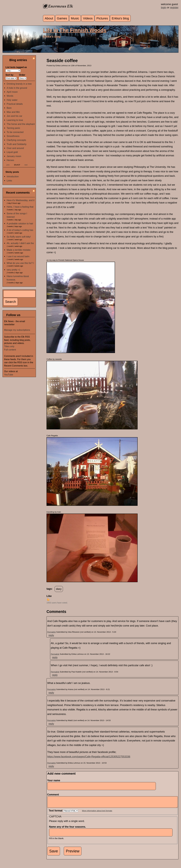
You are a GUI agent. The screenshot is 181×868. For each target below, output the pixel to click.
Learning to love (15, 120)
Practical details (15, 104)
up (48, 599)
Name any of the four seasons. (68, 829)
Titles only (9, 346)
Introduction (13, 176)
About (49, 18)
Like (49, 596)
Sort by (9, 75)
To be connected (15, 132)
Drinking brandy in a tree (19, 84)
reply (51, 635)
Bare (9, 108)
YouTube (9, 375)
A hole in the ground (17, 88)
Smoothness (13, 136)
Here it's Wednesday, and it (21, 200)
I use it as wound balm (18, 256)
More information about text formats (97, 813)
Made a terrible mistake (19, 250)
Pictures (102, 18)
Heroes (10, 160)
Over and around (15, 148)
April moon (12, 92)
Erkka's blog (120, 18)
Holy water (12, 100)
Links (9, 181)
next (26, 165)
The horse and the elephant (21, 124)
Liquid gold (12, 152)
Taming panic (13, 128)
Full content (10, 350)
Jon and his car (14, 116)
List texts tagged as (16, 67)
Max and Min (13, 112)
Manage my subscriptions (17, 330)
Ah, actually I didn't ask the (20, 243)
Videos (88, 18)
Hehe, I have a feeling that (20, 207)
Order (22, 75)
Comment (54, 795)
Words (10, 96)
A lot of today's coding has (20, 230)
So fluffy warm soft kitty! (19, 237)
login (164, 8)
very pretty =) (13, 270)
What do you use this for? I (20, 263)
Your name (54, 780)
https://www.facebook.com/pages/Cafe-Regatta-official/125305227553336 (89, 757)
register (174, 8)
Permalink (51, 632)
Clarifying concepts (16, 140)
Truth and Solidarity (17, 144)
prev (8, 165)
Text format (56, 813)
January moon (14, 156)
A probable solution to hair (20, 223)
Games (62, 18)
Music (75, 18)
